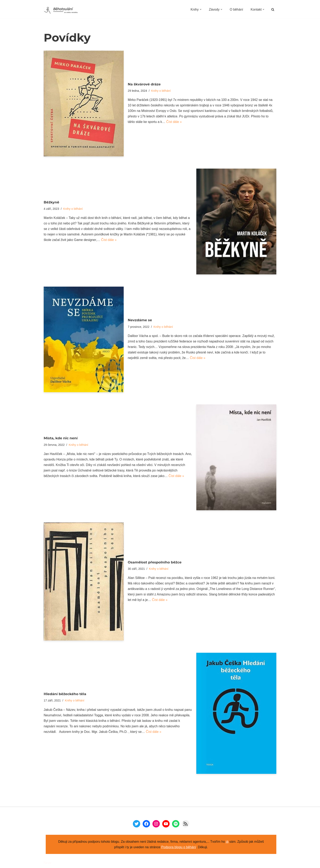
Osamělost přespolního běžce (155, 562)
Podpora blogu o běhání (179, 847)
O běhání (236, 9)
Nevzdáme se (140, 320)
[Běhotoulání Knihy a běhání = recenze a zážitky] (63, 11)
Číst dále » (174, 122)
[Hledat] (273, 9)
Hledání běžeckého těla (65, 694)
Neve (47, 863)
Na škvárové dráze (144, 84)
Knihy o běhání (161, 91)
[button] (200, 9)
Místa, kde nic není (61, 438)
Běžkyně (51, 202)
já (227, 842)
